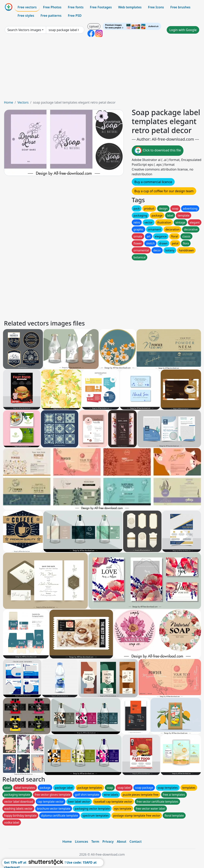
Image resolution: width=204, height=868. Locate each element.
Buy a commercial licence (153, 182)
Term (95, 842)
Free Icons (156, 7)
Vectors (23, 102)
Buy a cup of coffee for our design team (164, 191)
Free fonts (76, 7)
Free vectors (27, 7)
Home (9, 102)
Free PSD (75, 16)
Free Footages (101, 7)
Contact (136, 842)
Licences (81, 842)
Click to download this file (158, 151)
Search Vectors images (24, 30)
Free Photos (52, 7)
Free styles (26, 16)
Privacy (108, 842)
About (121, 842)
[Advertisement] (102, 70)
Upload (94, 26)
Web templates (130, 7)
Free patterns (51, 16)
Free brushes (180, 7)
